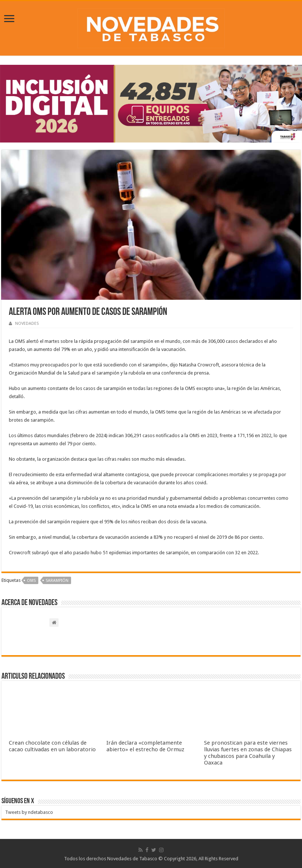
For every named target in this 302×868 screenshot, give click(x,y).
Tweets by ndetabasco (29, 812)
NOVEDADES (27, 324)
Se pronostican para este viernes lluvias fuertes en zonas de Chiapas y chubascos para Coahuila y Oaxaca (248, 753)
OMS (31, 581)
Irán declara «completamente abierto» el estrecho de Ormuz (145, 746)
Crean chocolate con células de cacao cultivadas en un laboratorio (52, 746)
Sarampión (57, 581)
